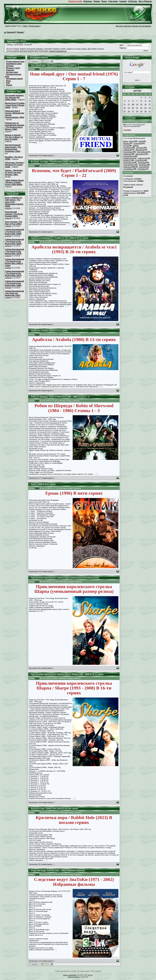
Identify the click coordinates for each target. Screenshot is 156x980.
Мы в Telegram (145, 1)
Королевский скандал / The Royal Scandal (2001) (14, 214)
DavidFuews (128, 158)
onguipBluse (128, 169)
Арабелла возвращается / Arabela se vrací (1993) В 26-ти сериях (60, 238)
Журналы (88, 1)
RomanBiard (142, 152)
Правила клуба (75, 1)
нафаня (8, 208)
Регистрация (34, 26)
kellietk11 (127, 161)
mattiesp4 (127, 154)
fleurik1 (126, 143)
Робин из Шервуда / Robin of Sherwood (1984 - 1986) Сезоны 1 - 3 (60, 397)
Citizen (132, 141)
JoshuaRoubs (129, 165)
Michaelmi (140, 150)
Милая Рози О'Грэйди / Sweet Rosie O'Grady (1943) (15, 105)
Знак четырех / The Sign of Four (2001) (14, 223)
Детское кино (12, 72)
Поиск (104, 1)
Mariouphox (140, 154)
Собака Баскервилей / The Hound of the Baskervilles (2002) (14, 242)
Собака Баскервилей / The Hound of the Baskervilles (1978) (14, 252)
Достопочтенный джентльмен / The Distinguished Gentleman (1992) (13, 148)
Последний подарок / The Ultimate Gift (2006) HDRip (15, 98)
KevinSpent (128, 152)
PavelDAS (127, 148)
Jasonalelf (142, 163)
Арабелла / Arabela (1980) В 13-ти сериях (49, 331)
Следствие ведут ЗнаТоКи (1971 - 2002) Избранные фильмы (58, 871)
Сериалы (10, 70)
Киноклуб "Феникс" (16, 32)
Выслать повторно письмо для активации (134, 26)
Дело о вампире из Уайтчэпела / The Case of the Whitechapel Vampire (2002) (14, 202)
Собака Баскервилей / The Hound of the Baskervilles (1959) (14, 283)
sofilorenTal (142, 158)
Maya (125, 141)
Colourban (138, 143)
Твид (37, 69)
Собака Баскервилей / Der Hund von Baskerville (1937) (14, 293)
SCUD (126, 146)
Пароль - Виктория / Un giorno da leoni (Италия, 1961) (14, 173)
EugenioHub (128, 163)
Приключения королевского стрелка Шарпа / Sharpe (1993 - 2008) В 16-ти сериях (67, 674)
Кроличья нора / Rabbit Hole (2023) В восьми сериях (55, 809)
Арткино (10, 66)
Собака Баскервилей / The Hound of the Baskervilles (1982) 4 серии (14, 262)
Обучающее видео (14, 79)
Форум (97, 1)
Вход (25, 26)
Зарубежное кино (14, 64)
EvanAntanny (129, 156)
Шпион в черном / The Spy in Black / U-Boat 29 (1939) (14, 137)
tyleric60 (143, 167)
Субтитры (133, 1)
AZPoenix (140, 148)
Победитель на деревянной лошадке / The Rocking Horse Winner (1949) (15, 126)
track (141, 141)
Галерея (123, 1)
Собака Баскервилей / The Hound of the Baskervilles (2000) (14, 232)
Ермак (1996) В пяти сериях (43, 484)
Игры (8, 81)
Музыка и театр (13, 68)
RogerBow (139, 161)
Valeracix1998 (129, 167)
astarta (136, 146)
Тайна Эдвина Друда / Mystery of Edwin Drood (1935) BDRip (14, 182)
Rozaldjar (141, 169)
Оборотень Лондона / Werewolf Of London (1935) (15, 165)
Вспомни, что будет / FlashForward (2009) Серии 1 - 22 (55, 162)
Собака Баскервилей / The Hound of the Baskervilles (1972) (14, 273)
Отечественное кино (15, 62)
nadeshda (127, 150)
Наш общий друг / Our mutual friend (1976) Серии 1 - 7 (55, 65)
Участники (113, 1)
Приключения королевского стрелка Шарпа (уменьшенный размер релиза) (65, 578)
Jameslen (143, 165)
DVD (8, 83)
